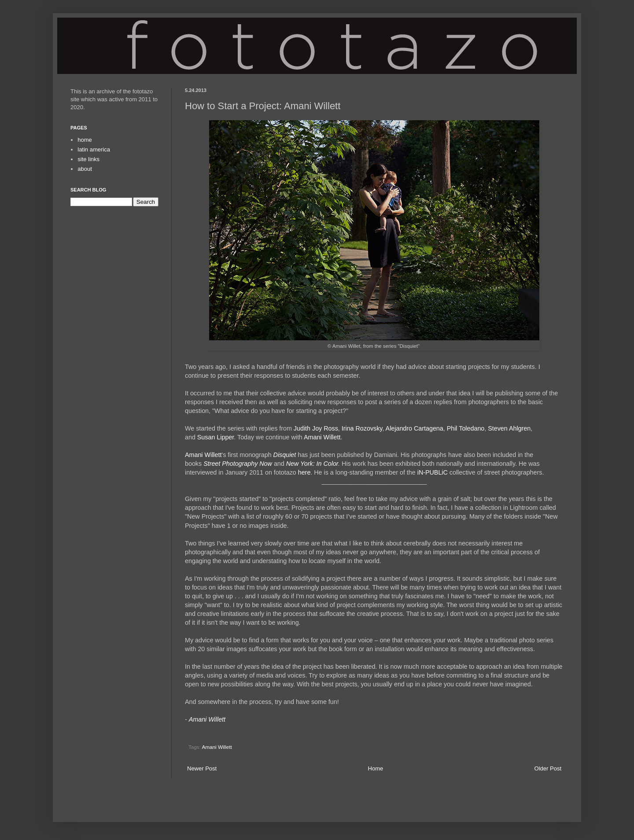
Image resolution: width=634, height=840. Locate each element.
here (304, 472)
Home (376, 768)
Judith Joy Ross (316, 428)
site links (88, 159)
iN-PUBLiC (433, 472)
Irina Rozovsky (362, 428)
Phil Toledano (466, 428)
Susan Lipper (216, 437)
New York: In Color (312, 464)
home (85, 140)
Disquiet (285, 455)
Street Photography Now (238, 464)
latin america (94, 149)
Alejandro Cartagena (415, 428)
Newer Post (202, 768)
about (85, 169)
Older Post (548, 768)
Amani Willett (322, 437)
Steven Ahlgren (509, 428)
